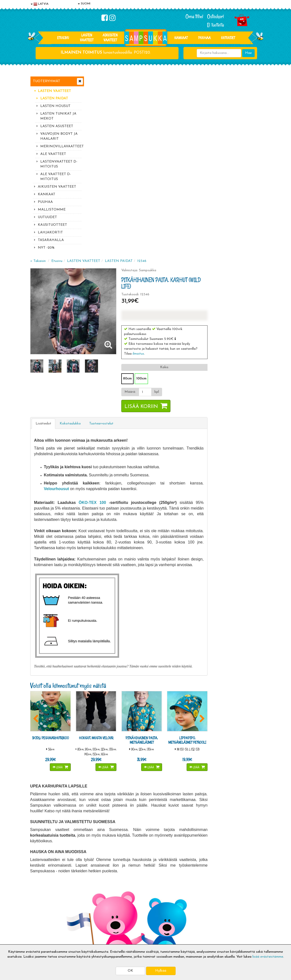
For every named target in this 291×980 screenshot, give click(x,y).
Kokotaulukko (129, 243)
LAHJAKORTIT (50, 233)
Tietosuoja (39, 910)
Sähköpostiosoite (105, 850)
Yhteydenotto (42, 925)
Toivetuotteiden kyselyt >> (230, 869)
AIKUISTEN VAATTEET (110, 38)
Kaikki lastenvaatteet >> (228, 874)
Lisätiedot (102, 243)
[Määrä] (201, 211)
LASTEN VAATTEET (87, 38)
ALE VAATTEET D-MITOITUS (56, 177)
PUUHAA (204, 38)
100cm (198, 198)
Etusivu (63, 38)
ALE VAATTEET (53, 154)
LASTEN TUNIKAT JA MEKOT (58, 116)
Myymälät (39, 932)
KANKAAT (181, 38)
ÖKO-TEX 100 (150, 322)
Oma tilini (194, 16)
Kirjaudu (132, 902)
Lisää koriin (197, 226)
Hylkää (161, 971)
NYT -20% (46, 248)
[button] (231, 158)
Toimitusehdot (89, 910)
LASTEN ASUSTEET (57, 126)
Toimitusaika (88, 902)
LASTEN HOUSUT (55, 106)
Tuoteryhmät (47, 81)
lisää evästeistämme (268, 957)
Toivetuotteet (89, 917)
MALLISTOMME (52, 210)
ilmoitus (195, 173)
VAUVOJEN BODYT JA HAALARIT (59, 136)
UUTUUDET (47, 217)
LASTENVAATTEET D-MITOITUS (59, 164)
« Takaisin (97, 81)
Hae (248, 53)
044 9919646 (227, 835)
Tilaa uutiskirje (106, 870)
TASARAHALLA (51, 240)
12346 (201, 81)
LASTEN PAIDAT (54, 98)
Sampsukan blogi (138, 917)
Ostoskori (215, 16)
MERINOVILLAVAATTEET (61, 146)
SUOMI (84, 4)
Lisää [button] (116, 585)
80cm (184, 198)
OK (130, 971)
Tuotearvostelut (160, 243)
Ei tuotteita (215, 25)
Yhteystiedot (41, 917)
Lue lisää (189, 834)
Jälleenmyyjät (41, 939)
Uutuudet (228, 38)
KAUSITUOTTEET (52, 225)
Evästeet (38, 902)
